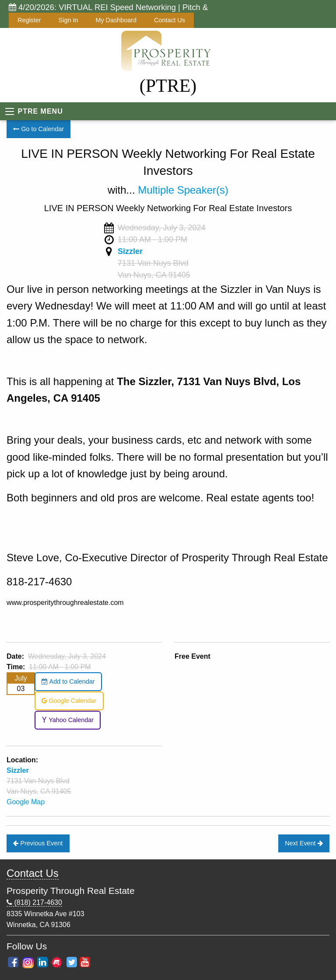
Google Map (26, 802)
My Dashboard (116, 20)
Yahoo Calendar (68, 720)
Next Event (304, 843)
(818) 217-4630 (34, 903)
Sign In (68, 20)
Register (29, 20)
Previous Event (38, 843)
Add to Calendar (68, 681)
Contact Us (170, 20)
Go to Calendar (38, 129)
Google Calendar (69, 701)
